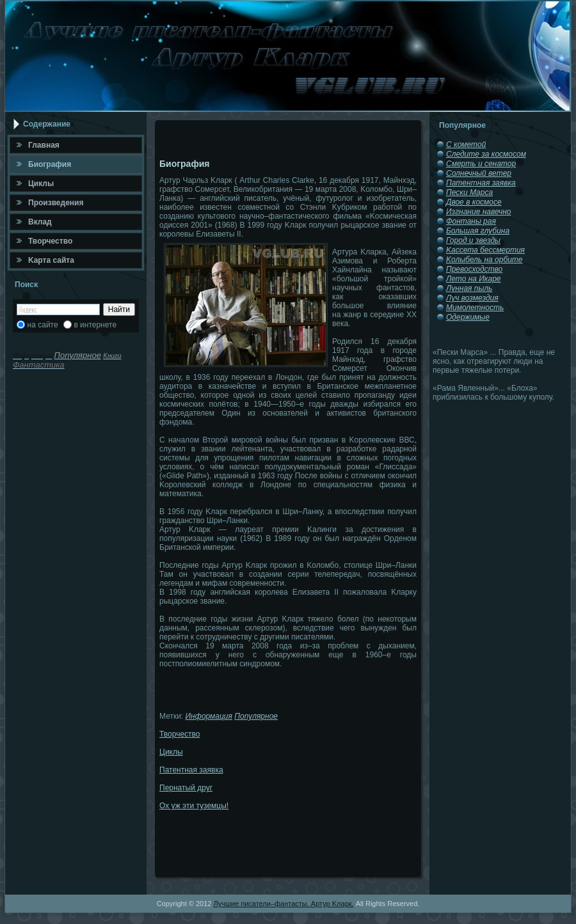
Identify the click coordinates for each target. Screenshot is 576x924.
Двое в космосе (474, 202)
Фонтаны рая (471, 221)
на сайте (43, 325)
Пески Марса (469, 192)
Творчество (180, 734)
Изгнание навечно (478, 212)
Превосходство (474, 269)
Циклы (171, 752)
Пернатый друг (186, 788)
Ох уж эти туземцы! (194, 806)
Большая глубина (478, 231)
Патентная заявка (191, 770)
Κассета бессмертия (485, 250)
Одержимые (468, 317)
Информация (209, 716)
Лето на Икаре (474, 279)
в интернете (95, 325)
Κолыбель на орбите (484, 260)
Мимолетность (475, 308)
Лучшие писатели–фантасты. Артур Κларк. (283, 904)
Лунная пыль (469, 288)
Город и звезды (473, 240)
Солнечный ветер (479, 173)
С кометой (466, 145)
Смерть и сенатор (481, 164)
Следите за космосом (486, 154)
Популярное (256, 716)
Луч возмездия (472, 298)
